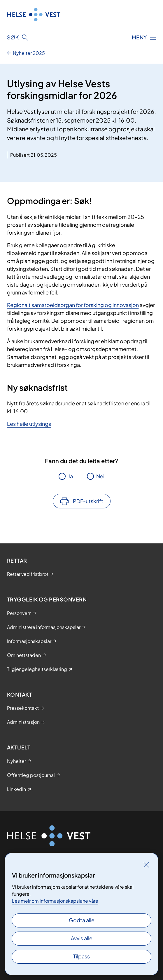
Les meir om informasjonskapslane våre (55, 901)
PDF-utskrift (88, 501)
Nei (100, 476)
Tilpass (81, 956)
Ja (70, 476)
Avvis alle (82, 938)
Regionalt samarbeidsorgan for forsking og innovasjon (73, 305)
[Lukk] (146, 865)
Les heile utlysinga (29, 424)
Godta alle (82, 920)
